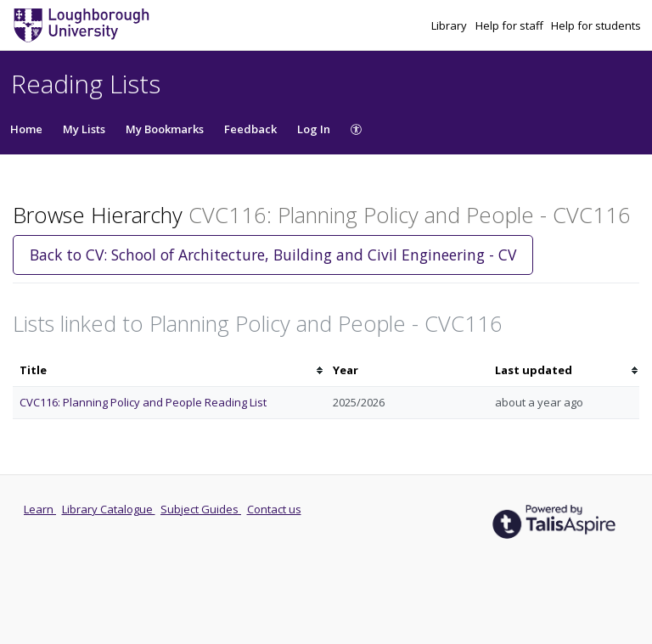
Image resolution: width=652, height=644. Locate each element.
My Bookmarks (165, 129)
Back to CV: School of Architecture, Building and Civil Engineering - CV (273, 255)
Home (26, 129)
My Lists (84, 129)
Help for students (596, 25)
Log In (314, 129)
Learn (40, 509)
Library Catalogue (109, 509)
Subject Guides (201, 509)
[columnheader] (169, 370)
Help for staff (511, 25)
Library (450, 25)
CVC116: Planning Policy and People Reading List (143, 402)
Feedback (250, 129)
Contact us (274, 509)
